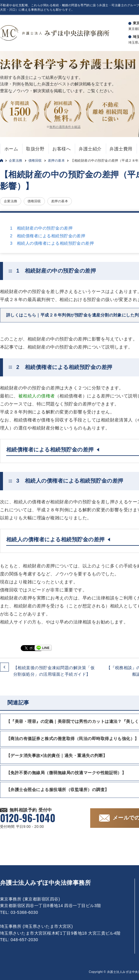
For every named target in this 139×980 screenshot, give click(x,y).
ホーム (11, 149)
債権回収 (35, 160)
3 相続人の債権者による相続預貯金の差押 (52, 243)
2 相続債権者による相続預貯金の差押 (48, 236)
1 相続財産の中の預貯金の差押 (41, 228)
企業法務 (16, 160)
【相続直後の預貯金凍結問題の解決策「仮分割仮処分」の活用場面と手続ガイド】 (54, 671)
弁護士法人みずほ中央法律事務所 (45, 883)
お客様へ (62, 149)
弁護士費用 (121, 149)
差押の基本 (56, 160)
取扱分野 (35, 149)
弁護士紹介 (90, 149)
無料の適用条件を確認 (65, 127)
